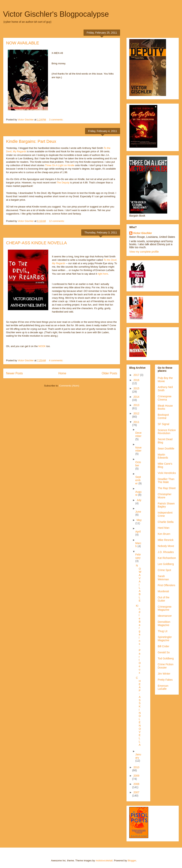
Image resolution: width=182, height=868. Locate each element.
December (138, 434)
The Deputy (63, 183)
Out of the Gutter (164, 599)
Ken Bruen (164, 534)
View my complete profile (144, 252)
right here (103, 274)
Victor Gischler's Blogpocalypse (56, 14)
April (138, 532)
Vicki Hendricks (167, 473)
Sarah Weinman (163, 578)
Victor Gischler (142, 233)
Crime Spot (164, 570)
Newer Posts (14, 373)
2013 (136, 405)
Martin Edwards (163, 456)
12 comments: (57, 221)
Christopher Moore (165, 496)
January (138, 756)
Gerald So (164, 652)
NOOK (42, 346)
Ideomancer (165, 616)
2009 (136, 776)
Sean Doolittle (166, 449)
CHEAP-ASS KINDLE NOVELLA (36, 243)
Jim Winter (164, 674)
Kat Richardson (167, 558)
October (138, 464)
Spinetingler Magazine (165, 639)
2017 (137, 375)
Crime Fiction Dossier (166, 666)
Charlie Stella (166, 522)
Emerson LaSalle (163, 687)
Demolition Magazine (164, 623)
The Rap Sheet (167, 488)
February (138, 556)
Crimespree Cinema (165, 398)
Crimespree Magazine (165, 608)
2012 (136, 413)
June (138, 512)
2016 (136, 380)
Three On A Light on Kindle (60, 165)
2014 (136, 397)
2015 (136, 388)
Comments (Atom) (69, 386)
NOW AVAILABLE (23, 43)
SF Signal (164, 424)
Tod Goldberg (166, 658)
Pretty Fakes (165, 680)
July (139, 500)
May (139, 520)
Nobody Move (166, 546)
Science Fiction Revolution (167, 432)
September (138, 480)
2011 (136, 422)
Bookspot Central (163, 416)
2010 (136, 767)
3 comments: (56, 120)
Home (62, 373)
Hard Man (164, 528)
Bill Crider (164, 646)
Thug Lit (163, 631)
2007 (136, 792)
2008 (136, 784)
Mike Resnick (166, 540)
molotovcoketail (104, 861)
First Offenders (166, 585)
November (138, 449)
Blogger (132, 861)
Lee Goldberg (166, 564)
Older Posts (109, 373)
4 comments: (56, 360)
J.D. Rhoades (166, 552)
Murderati (163, 591)
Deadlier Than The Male (166, 481)
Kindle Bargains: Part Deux (31, 141)
